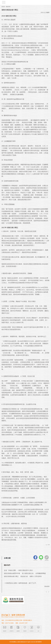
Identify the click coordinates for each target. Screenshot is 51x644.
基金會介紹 (24, 576)
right (48, 592)
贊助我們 (25, 631)
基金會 (3, 7)
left (47, 592)
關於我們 (8, 7)
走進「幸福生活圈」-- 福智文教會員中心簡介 (18, 570)
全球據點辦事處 (41, 573)
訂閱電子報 (11, 631)
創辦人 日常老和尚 (36, 576)
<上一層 (48, 545)
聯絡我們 (5, 631)
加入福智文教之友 (28, 573)
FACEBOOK (32, 631)
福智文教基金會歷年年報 (12, 573)
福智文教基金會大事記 (11, 576)
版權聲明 (18, 631)
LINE (38, 631)
